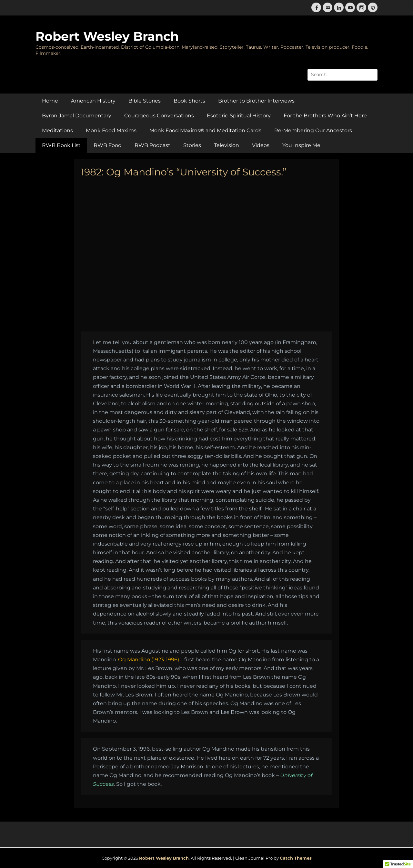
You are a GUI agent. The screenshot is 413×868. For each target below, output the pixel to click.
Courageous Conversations (159, 116)
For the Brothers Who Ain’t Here (325, 116)
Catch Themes (296, 858)
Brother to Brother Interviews (256, 101)
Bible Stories (145, 101)
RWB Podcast (152, 145)
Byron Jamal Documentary (77, 116)
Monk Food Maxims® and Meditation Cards (205, 130)
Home (50, 101)
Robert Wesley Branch (107, 36)
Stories (192, 145)
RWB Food (108, 145)
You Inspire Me (301, 145)
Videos (261, 145)
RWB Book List (61, 145)
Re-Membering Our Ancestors (313, 130)
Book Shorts (189, 101)
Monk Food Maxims (111, 130)
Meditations (57, 130)
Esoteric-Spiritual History (239, 116)
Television (227, 145)
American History (93, 101)
